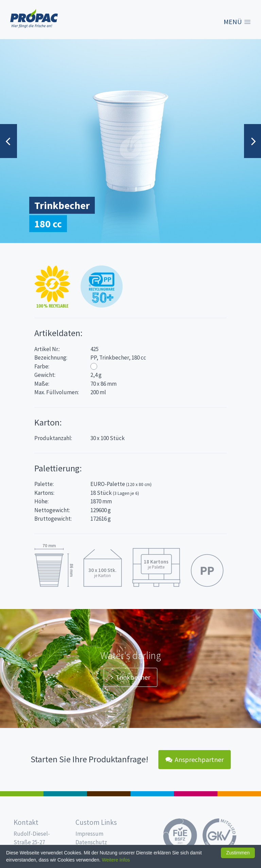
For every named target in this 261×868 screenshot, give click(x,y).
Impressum (89, 834)
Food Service (196, 794)
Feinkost (22, 794)
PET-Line (239, 794)
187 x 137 (65, 794)
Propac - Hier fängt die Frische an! (34, 19)
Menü (233, 22)
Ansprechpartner (195, 759)
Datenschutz (91, 842)
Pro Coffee (109, 794)
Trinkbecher (130, 677)
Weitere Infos (116, 860)
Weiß (94, 366)
